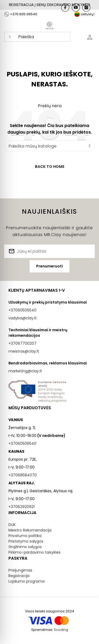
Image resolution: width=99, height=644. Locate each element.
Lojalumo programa (27, 581)
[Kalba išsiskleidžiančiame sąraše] (85, 14)
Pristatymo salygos (26, 541)
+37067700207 (22, 343)
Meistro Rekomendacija (30, 530)
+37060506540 (22, 310)
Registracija (19, 576)
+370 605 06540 (24, 14)
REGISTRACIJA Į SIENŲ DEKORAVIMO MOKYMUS (50, 5)
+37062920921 (22, 507)
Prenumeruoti (49, 266)
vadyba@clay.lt (23, 318)
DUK (12, 525)
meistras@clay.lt (24, 351)
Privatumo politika (25, 536)
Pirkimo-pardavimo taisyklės (34, 552)
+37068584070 (23, 475)
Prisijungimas (20, 570)
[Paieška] (49, 146)
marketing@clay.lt (25, 371)
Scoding (61, 630)
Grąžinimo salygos (25, 547)
